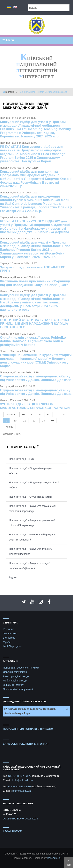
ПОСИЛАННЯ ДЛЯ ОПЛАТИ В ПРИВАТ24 (28, 729)
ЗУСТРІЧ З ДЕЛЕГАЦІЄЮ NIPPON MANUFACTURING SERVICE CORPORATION (35, 406)
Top (69, 862)
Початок (11, 415)
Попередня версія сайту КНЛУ (21, 668)
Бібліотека (9, 638)
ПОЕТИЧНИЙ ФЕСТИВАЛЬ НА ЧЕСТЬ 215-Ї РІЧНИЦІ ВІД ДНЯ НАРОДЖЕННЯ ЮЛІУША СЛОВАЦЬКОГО (34, 324)
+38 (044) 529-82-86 (20, 786)
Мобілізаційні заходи (15, 681)
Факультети (10, 633)
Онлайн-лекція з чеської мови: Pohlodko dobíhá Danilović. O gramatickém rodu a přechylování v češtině (33, 341)
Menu (8, 40)
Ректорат (8, 629)
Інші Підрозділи (12, 646)
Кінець (9, 427)
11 (25, 421)
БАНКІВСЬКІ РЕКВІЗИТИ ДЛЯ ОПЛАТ (26, 744)
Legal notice (12, 831)
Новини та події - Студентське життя (30, 497)
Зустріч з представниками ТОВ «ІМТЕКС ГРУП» (33, 269)
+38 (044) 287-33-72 (20, 776)
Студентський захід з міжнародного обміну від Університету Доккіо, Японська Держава (36, 378)
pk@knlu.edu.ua (22, 791)
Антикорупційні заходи (16, 676)
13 (43, 421)
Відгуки (13, 577)
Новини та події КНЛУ (22, 459)
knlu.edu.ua (54, 858)
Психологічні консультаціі (18, 689)
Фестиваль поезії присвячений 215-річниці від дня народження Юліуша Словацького (35, 283)
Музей (7, 642)
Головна (10, 92)
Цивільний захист (13, 685)
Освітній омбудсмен (15, 672)
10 (15, 421)
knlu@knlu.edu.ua (23, 780)
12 (34, 421)
